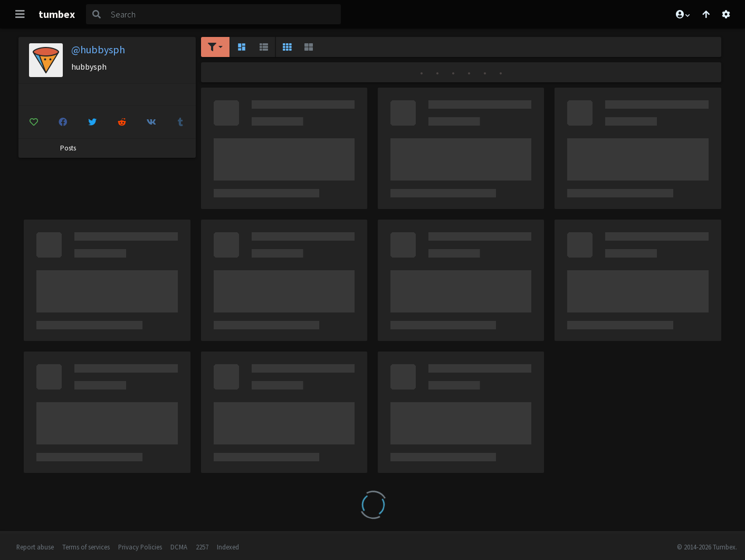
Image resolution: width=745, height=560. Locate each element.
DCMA (179, 547)
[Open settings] (726, 14)
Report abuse (35, 547)
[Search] (224, 14)
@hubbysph (98, 49)
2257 (202, 547)
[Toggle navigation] (20, 14)
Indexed (228, 547)
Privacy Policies (140, 547)
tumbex (57, 14)
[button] (682, 14)
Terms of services (86, 547)
